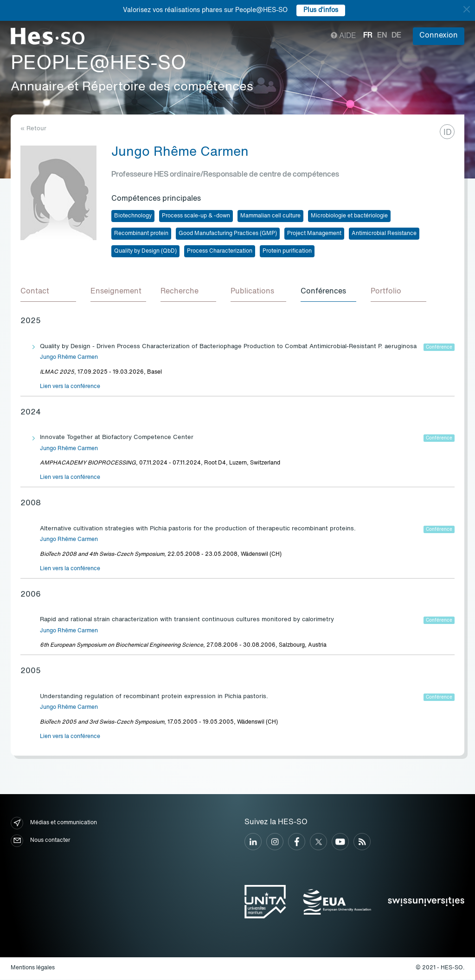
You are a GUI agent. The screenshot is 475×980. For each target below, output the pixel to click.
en (382, 36)
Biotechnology (133, 216)
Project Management (314, 234)
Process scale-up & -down (196, 216)
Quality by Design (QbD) (145, 251)
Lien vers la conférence (70, 387)
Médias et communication (54, 824)
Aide (343, 36)
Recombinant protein (141, 234)
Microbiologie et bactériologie (349, 216)
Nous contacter (40, 841)
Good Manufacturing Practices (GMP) (228, 234)
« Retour (33, 129)
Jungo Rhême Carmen (69, 358)
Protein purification (287, 251)
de (396, 36)
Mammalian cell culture (270, 216)
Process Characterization (220, 251)
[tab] (48, 293)
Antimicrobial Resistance (384, 234)
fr (368, 36)
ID (448, 133)
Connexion (439, 36)
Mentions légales (33, 968)
